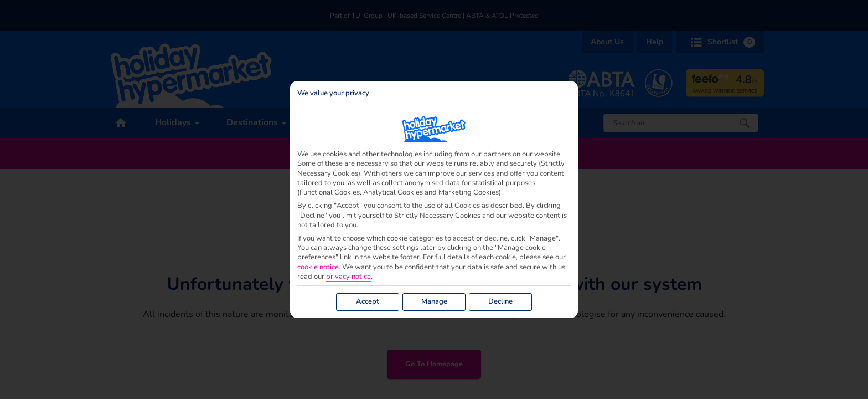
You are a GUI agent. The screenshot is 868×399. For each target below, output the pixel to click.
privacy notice (348, 277)
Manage (434, 301)
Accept (368, 301)
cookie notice (318, 267)
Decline (500, 301)
